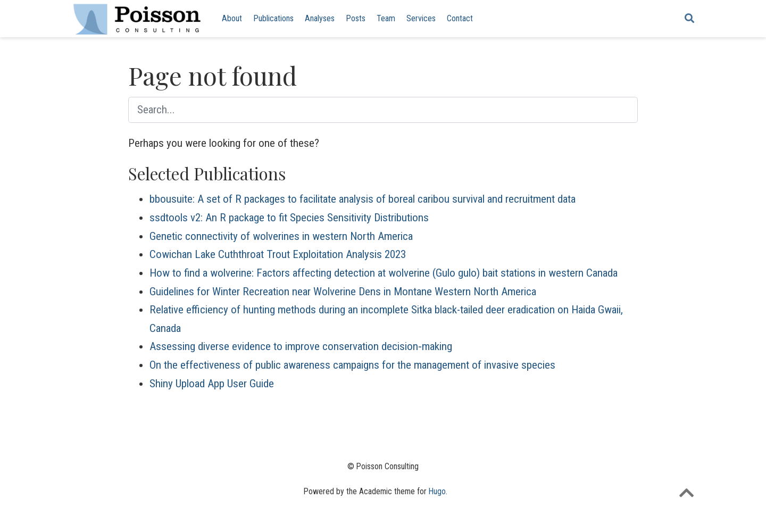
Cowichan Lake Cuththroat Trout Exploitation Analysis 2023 (278, 254)
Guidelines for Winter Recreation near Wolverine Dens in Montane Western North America (343, 292)
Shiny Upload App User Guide (212, 384)
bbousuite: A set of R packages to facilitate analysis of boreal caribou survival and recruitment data (363, 199)
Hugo (437, 491)
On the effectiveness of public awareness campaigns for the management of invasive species (352, 365)
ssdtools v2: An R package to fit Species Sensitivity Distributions (289, 218)
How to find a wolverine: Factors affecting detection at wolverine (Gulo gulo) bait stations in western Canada (384, 273)
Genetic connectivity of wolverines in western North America (281, 236)
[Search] (689, 19)
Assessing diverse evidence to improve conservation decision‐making (301, 346)
